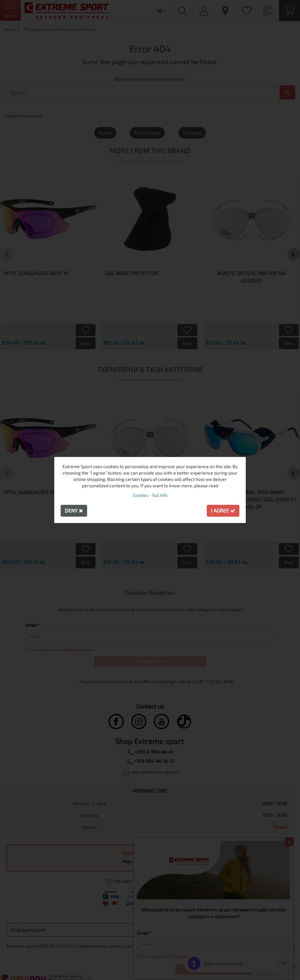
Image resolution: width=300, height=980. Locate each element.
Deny (74, 510)
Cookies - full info (150, 495)
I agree (223, 510)
